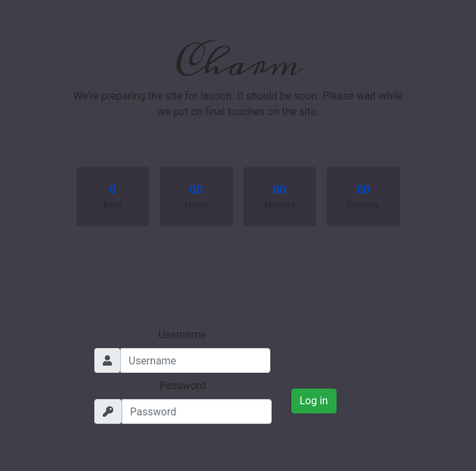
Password (183, 386)
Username (182, 335)
